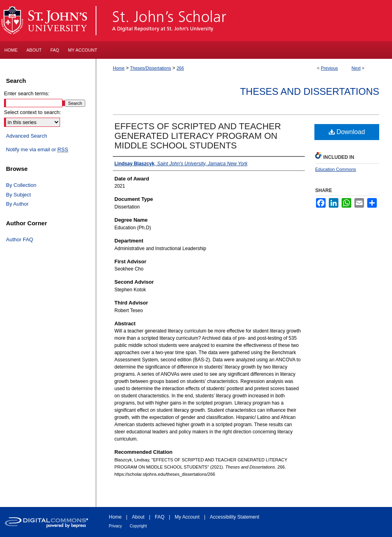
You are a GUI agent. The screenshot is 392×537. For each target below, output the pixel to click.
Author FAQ (20, 239)
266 (180, 68)
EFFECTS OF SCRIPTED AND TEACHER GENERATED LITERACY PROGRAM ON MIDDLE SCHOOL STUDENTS (198, 136)
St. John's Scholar (244, 21)
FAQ (160, 517)
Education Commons (336, 169)
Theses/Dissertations (151, 68)
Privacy (115, 526)
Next (356, 68)
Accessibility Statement (235, 517)
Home (119, 68)
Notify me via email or (37, 150)
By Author (17, 204)
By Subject (18, 195)
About (138, 517)
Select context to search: (32, 112)
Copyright (138, 526)
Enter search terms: (27, 93)
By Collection (21, 185)
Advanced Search (27, 136)
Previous (329, 68)
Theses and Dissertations (310, 91)
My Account (187, 517)
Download (347, 132)
